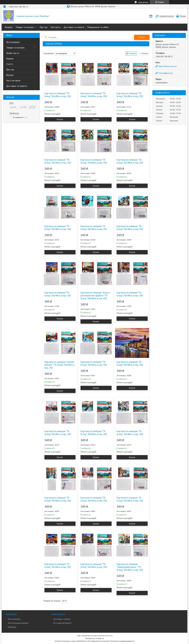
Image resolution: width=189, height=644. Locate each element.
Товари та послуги (25, 27)
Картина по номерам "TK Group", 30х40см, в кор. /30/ (58, 95)
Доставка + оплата (62, 619)
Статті (10, 64)
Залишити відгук (167, 16)
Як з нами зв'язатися (62, 623)
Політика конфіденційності (123, 641)
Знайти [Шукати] (142, 37)
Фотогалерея (13, 42)
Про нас (44, 27)
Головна (9, 27)
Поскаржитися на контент (99, 641)
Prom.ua (109, 636)
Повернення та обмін (98, 27)
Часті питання (13, 81)
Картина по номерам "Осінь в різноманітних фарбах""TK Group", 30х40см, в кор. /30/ (95, 295)
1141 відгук (143, 2)
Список (145, 53)
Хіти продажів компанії (18, 623)
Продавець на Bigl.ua (94, 638)
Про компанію (14, 619)
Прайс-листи (13, 53)
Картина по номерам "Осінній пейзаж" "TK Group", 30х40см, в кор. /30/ (60, 365)
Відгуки (10, 75)
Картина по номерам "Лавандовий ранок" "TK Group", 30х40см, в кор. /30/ (130, 567)
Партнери (12, 627)
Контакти (56, 27)
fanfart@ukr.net (165, 73)
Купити (60, 119)
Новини (10, 59)
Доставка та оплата (74, 27)
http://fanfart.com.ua (168, 66)
